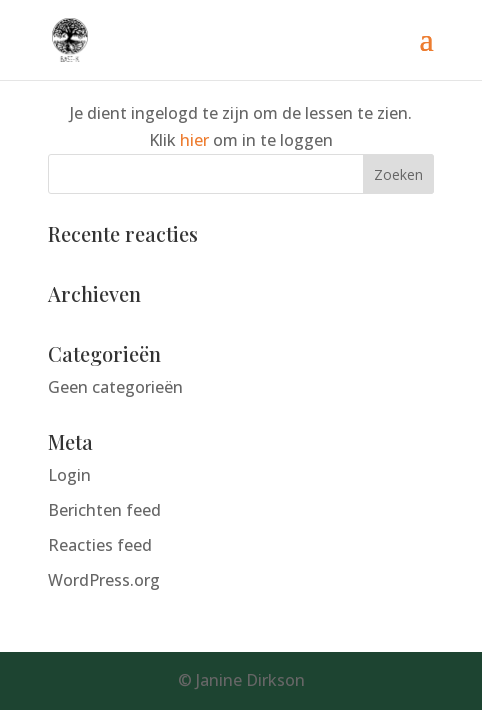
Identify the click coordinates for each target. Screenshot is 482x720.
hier (194, 140)
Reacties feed (100, 545)
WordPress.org (104, 580)
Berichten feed (104, 510)
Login (69, 475)
